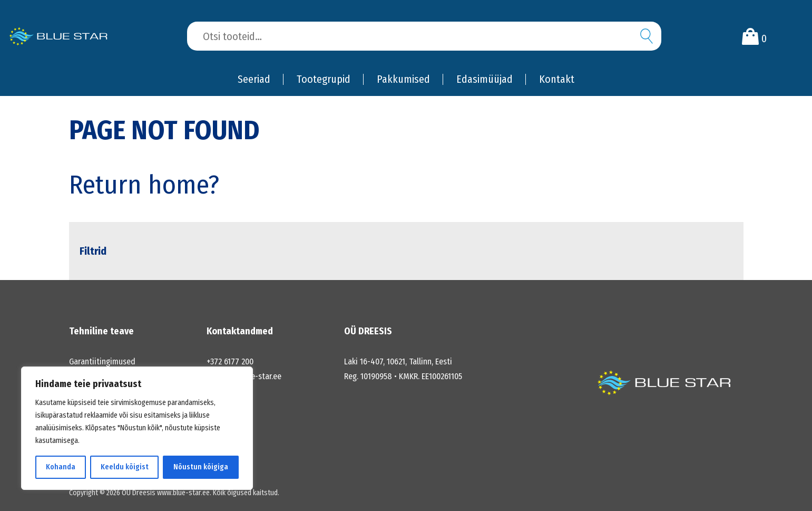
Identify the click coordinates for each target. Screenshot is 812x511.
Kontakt (557, 79)
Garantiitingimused (102, 361)
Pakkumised (403, 79)
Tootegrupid (324, 79)
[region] (137, 428)
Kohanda (61, 467)
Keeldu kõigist (125, 467)
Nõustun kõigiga (201, 467)
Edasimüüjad (485, 79)
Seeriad (254, 79)
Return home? (144, 185)
